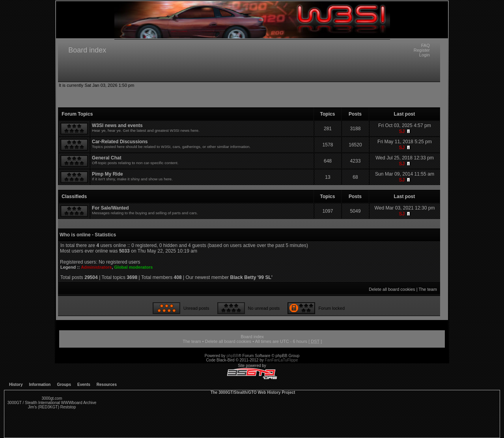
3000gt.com (52, 398)
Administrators (96, 267)
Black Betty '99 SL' (251, 277)
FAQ (426, 45)
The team (427, 289)
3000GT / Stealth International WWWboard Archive (52, 403)
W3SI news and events (117, 125)
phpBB (232, 356)
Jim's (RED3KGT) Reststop (52, 407)
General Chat (107, 158)
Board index (87, 50)
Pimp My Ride (107, 174)
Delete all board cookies (392, 289)
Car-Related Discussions (120, 142)
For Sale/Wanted (110, 208)
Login (425, 55)
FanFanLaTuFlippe (282, 360)
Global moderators (134, 267)
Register (422, 50)
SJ (402, 131)
